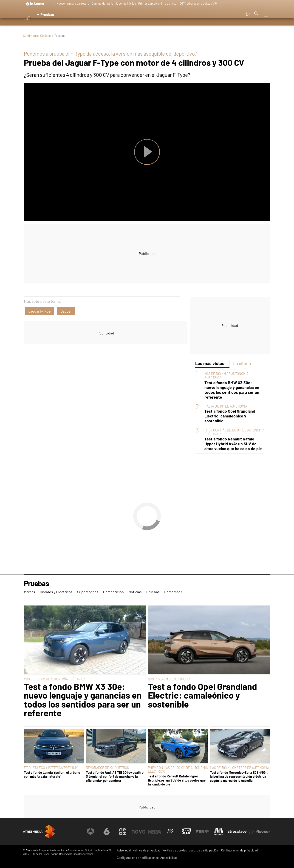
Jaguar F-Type (40, 311)
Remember (173, 26)
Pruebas (154, 26)
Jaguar (66, 311)
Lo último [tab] (242, 363)
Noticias (136, 26)
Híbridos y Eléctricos (59, 26)
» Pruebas (59, 36)
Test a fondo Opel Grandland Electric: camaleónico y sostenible (230, 416)
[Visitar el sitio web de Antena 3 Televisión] (91, 832)
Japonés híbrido (126, 3)
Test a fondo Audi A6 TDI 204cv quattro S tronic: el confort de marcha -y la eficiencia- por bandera (115, 777)
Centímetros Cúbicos (37, 36)
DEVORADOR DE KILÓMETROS (107, 768)
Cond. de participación (203, 850)
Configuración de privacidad (239, 850)
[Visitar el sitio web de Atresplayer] (241, 832)
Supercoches (91, 26)
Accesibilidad (169, 858)
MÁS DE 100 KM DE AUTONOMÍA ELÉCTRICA (55, 679)
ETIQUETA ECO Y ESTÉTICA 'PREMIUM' (51, 768)
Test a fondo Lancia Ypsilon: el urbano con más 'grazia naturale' (52, 774)
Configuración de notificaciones (138, 858)
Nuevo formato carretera (73, 3)
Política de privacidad (147, 850)
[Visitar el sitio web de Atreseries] (171, 832)
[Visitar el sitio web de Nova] (139, 832)
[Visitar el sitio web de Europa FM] (203, 832)
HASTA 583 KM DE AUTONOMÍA (226, 406)
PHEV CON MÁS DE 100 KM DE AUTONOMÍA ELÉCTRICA (178, 769)
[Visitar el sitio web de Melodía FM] (219, 832)
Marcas (32, 26)
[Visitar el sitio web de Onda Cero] (187, 832)
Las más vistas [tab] (210, 363)
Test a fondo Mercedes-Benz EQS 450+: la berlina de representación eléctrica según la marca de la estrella (239, 777)
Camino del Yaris (102, 3)
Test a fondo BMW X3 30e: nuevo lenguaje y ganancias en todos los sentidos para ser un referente (232, 390)
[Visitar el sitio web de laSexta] (107, 832)
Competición (116, 26)
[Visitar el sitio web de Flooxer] (263, 832)
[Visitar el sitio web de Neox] (123, 832)
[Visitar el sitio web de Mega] (155, 832)
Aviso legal (124, 850)
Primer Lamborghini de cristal (158, 3)
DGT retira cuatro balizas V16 (198, 3)
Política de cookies (175, 850)
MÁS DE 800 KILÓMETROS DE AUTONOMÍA (239, 768)
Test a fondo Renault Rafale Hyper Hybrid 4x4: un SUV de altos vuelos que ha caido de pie (233, 444)
